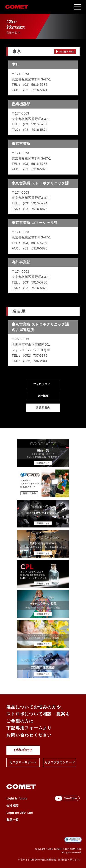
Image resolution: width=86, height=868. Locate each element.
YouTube (71, 798)
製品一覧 (12, 820)
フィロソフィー (43, 384)
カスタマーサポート (23, 762)
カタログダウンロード (60, 762)
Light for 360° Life (20, 812)
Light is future (17, 798)
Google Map (67, 52)
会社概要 (43, 396)
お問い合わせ (23, 750)
